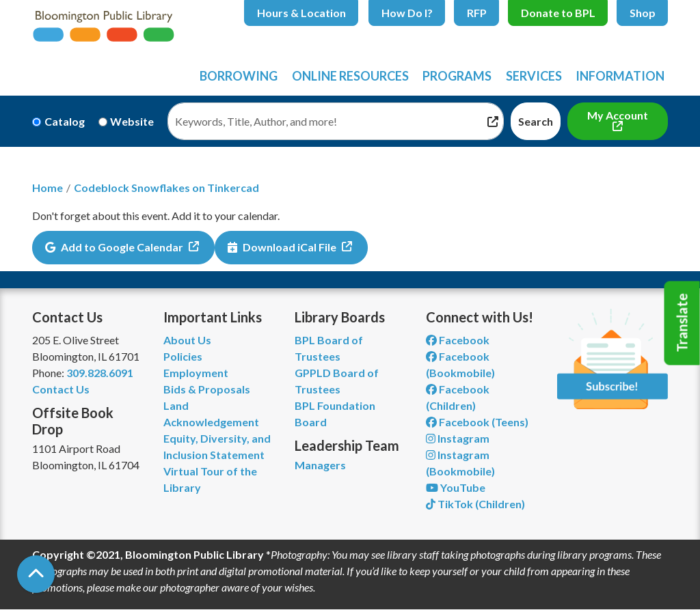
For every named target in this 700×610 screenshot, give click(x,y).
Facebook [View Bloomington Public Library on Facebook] (458, 340)
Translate (682, 323)
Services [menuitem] (534, 76)
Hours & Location (301, 13)
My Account (618, 115)
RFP (477, 13)
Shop (643, 13)
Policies (183, 356)
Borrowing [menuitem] (239, 76)
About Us (187, 340)
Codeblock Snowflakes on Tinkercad (166, 188)
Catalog (65, 121)
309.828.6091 (100, 373)
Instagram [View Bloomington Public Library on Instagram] (458, 438)
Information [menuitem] (620, 76)
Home (48, 188)
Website (132, 121)
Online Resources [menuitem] (350, 76)
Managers (320, 465)
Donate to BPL (558, 13)
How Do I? (407, 13)
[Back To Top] (36, 574)
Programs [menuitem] (457, 76)
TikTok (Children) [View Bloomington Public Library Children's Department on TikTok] (475, 504)
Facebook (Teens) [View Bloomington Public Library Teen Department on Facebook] (477, 422)
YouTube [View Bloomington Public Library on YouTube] (456, 487)
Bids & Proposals (207, 389)
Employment (196, 373)
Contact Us (61, 389)
